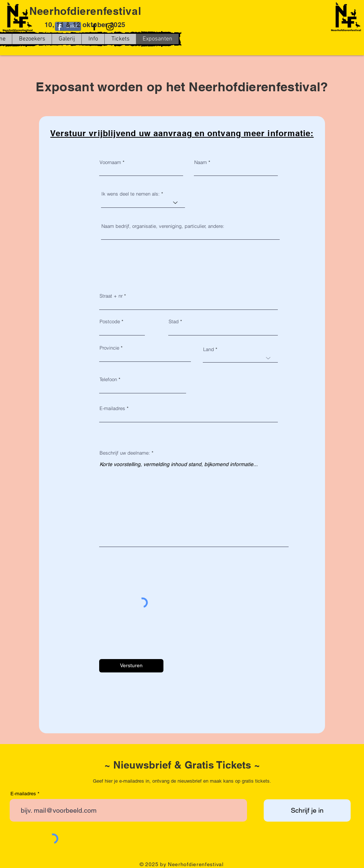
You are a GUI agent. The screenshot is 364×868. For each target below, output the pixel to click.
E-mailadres (112, 408)
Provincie (109, 348)
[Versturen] (131, 666)
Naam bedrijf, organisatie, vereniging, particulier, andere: (163, 226)
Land (209, 349)
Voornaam (110, 162)
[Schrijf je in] (307, 810)
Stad (174, 322)
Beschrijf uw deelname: (125, 453)
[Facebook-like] (249, 46)
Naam (201, 162)
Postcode (110, 322)
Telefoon (108, 379)
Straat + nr (111, 296)
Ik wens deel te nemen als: (131, 194)
